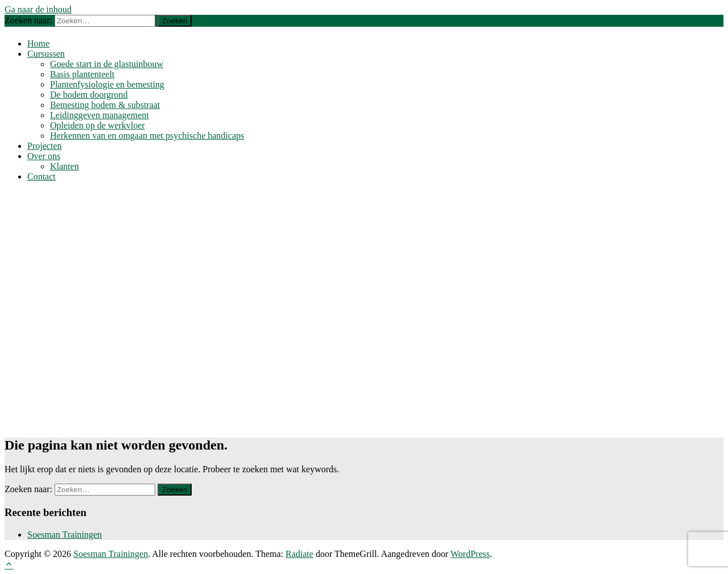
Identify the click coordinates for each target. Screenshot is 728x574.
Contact (42, 176)
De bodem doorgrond (89, 95)
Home (38, 43)
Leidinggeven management (100, 115)
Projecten (44, 146)
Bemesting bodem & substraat (105, 105)
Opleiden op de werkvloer (98, 125)
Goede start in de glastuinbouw (107, 64)
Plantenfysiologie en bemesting (107, 84)
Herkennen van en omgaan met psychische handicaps (147, 136)
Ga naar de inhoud (38, 9)
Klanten (65, 166)
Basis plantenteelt (82, 74)
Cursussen (46, 54)
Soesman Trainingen (65, 535)
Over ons (44, 156)
